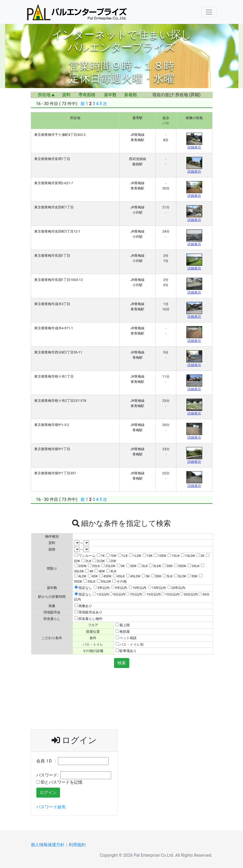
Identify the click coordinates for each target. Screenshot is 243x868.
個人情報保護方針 (48, 845)
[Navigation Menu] (209, 12)
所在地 (46, 95)
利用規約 (77, 845)
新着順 (131, 95)
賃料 (66, 95)
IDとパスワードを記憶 (59, 782)
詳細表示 (194, 147)
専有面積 (87, 95)
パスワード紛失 (51, 807)
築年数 (110, 95)
